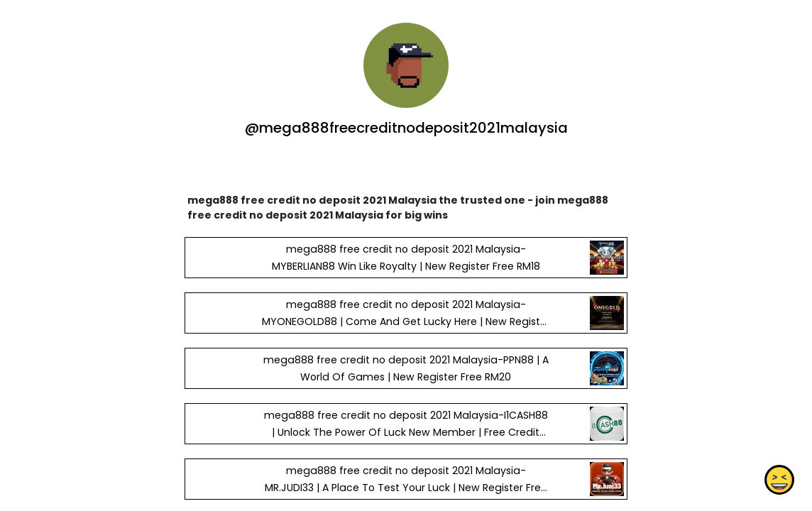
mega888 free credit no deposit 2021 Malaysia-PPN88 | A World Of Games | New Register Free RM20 (406, 368)
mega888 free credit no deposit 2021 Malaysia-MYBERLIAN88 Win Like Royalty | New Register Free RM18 (406, 258)
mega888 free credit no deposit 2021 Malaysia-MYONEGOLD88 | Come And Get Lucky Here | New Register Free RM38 (406, 322)
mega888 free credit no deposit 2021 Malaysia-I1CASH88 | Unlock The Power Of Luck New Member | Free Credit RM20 (406, 432)
